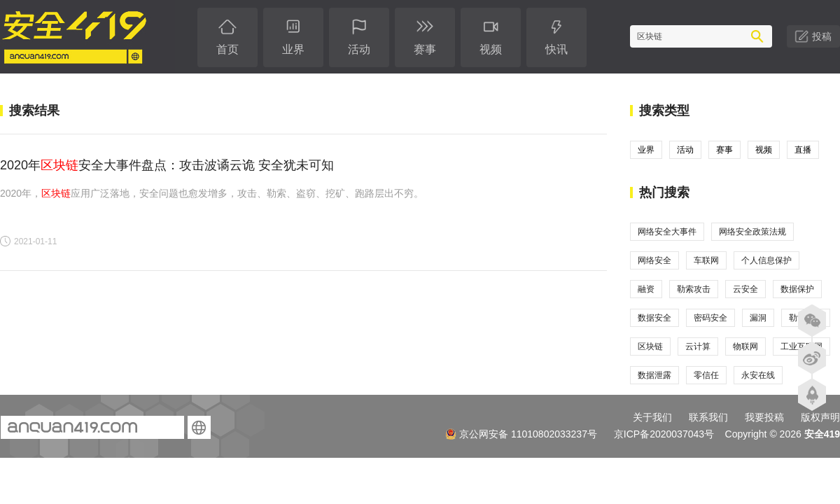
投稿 (822, 36)
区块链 (650, 346)
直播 (803, 150)
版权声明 (820, 417)
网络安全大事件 (667, 232)
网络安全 (654, 260)
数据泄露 (654, 375)
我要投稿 (764, 417)
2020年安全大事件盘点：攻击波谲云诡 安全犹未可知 (167, 165)
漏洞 (758, 318)
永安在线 (758, 375)
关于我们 (652, 417)
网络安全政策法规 (752, 232)
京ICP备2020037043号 (664, 434)
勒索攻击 (694, 289)
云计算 (698, 346)
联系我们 (708, 417)
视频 (764, 150)
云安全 (745, 289)
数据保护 (797, 289)
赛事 (724, 150)
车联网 (706, 260)
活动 (685, 150)
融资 (646, 289)
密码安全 (710, 318)
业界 (646, 150)
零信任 (706, 375)
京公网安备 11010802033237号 (521, 434)
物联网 (745, 346)
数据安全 (654, 318)
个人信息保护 (766, 260)
